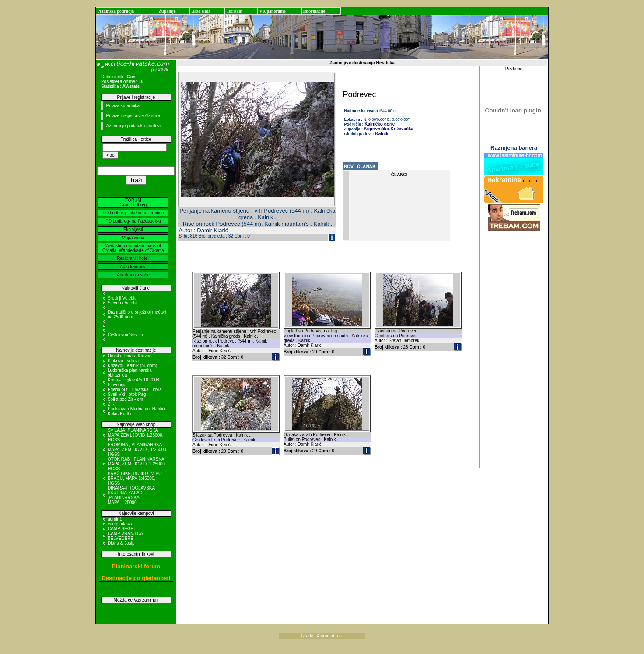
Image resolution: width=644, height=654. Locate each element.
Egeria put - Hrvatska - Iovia (135, 390)
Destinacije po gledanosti (136, 578)
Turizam (234, 11)
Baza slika (201, 11)
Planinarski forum (136, 566)
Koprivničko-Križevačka (389, 129)
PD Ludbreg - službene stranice (133, 213)
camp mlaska (121, 524)
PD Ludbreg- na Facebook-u (133, 221)
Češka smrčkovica (125, 335)
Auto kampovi (133, 267)
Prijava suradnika (123, 106)
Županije (167, 11)
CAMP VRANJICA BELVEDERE (125, 536)
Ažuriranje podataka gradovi (133, 126)
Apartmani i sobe (133, 275)
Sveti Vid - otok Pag (127, 394)
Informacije (314, 11)
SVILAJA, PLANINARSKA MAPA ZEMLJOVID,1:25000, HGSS (136, 435)
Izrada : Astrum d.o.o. (322, 636)
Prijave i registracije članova (133, 116)
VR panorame (272, 11)
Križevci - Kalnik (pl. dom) (132, 365)
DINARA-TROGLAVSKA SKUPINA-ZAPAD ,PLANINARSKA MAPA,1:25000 (131, 495)
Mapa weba (133, 238)
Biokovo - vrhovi (123, 361)
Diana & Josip (121, 543)
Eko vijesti (133, 229)
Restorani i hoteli (133, 258)
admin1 (115, 519)
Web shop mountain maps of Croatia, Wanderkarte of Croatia (133, 248)
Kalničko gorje (379, 124)
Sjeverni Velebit (123, 303)
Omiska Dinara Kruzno (130, 356)
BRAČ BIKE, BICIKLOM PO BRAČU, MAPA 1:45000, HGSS (135, 478)
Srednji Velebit (122, 298)
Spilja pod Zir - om (125, 399)
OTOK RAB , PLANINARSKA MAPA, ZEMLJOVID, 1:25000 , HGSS (138, 464)
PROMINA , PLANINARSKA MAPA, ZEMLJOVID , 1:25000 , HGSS (138, 449)
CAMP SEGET (122, 529)
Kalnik (382, 134)
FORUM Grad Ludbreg (133, 203)
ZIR (111, 404)
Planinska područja (115, 11)
